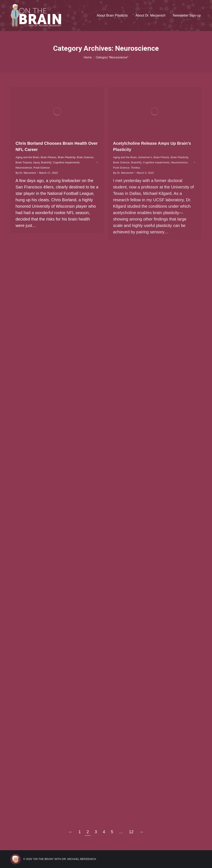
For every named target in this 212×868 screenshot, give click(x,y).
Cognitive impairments (66, 162)
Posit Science (42, 168)
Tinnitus (136, 168)
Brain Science (85, 157)
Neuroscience (24, 168)
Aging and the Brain (27, 157)
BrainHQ (46, 162)
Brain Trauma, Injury (28, 162)
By (26, 173)
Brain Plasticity (67, 157)
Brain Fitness (48, 157)
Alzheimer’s (145, 157)
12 (131, 832)
